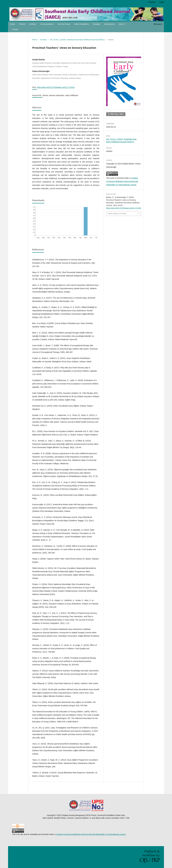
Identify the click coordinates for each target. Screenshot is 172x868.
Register (152, 2)
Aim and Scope (64, 24)
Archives (33, 24)
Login (161, 2)
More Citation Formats (117, 213)
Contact (15, 29)
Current (22, 24)
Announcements (47, 24)
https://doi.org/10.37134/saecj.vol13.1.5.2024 (56, 87)
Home (12, 24)
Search (158, 24)
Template (96, 24)
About (121, 24)
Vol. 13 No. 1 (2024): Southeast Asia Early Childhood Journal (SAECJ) (77, 40)
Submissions (109, 24)
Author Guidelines (81, 24)
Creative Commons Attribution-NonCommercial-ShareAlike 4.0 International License (122, 181)
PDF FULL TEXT (117, 114)
